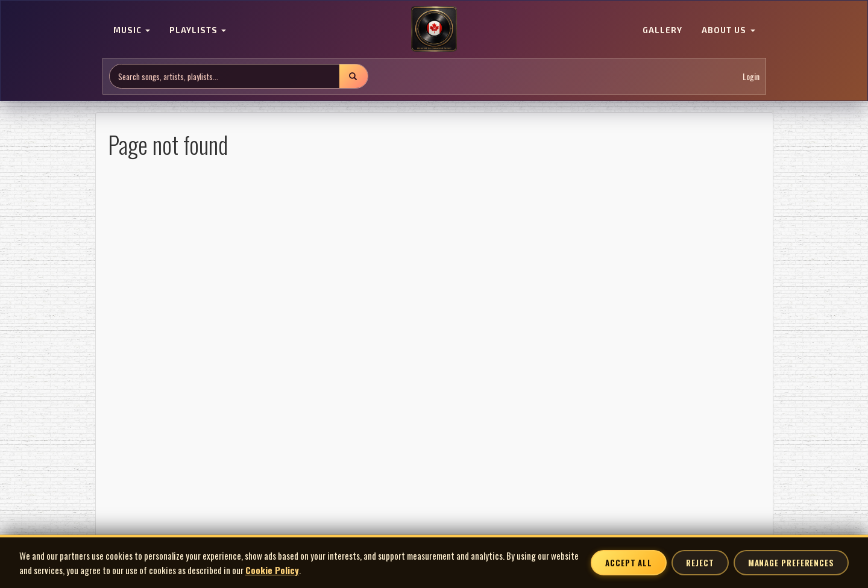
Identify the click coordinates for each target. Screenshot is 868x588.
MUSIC (132, 30)
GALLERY (662, 30)
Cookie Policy (272, 570)
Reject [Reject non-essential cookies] (700, 563)
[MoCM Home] (434, 30)
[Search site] (225, 76)
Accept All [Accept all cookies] (629, 563)
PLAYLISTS (198, 30)
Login (751, 76)
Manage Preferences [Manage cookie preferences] (791, 563)
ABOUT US (728, 30)
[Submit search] (353, 76)
